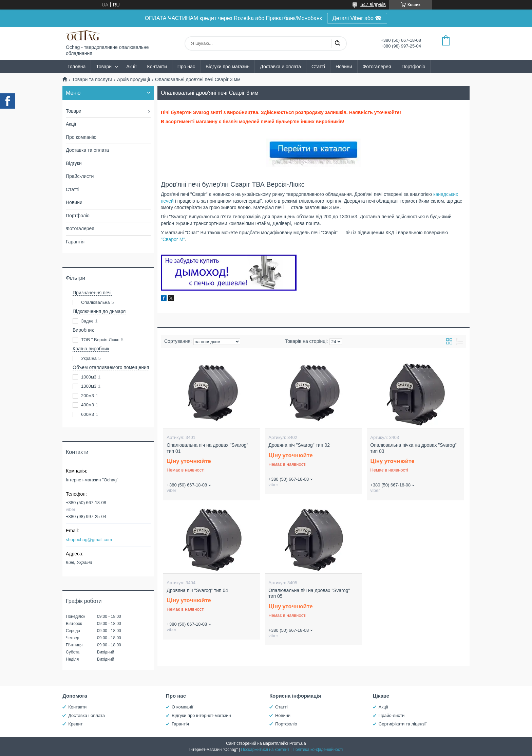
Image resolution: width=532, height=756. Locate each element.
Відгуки (74, 163)
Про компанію (81, 137)
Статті (318, 67)
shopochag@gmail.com (89, 540)
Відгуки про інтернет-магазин (201, 715)
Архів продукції (134, 79)
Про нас (186, 67)
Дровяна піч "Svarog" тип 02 (299, 445)
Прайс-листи (80, 176)
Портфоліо (413, 67)
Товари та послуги (92, 79)
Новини (344, 67)
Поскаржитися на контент (265, 750)
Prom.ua (298, 743)
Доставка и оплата (280, 67)
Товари (104, 67)
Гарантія (75, 242)
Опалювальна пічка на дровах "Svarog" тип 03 (413, 448)
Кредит (75, 724)
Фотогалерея (377, 67)
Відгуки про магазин (227, 67)
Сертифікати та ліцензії (403, 724)
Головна (77, 67)
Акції (131, 67)
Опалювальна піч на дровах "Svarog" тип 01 (207, 448)
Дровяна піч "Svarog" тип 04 (197, 590)
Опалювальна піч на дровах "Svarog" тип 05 (309, 593)
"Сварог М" (173, 239)
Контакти (157, 67)
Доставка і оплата (87, 715)
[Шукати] (337, 43)
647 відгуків (373, 4)
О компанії (183, 707)
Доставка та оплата (87, 150)
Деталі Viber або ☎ (357, 18)
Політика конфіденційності (318, 750)
